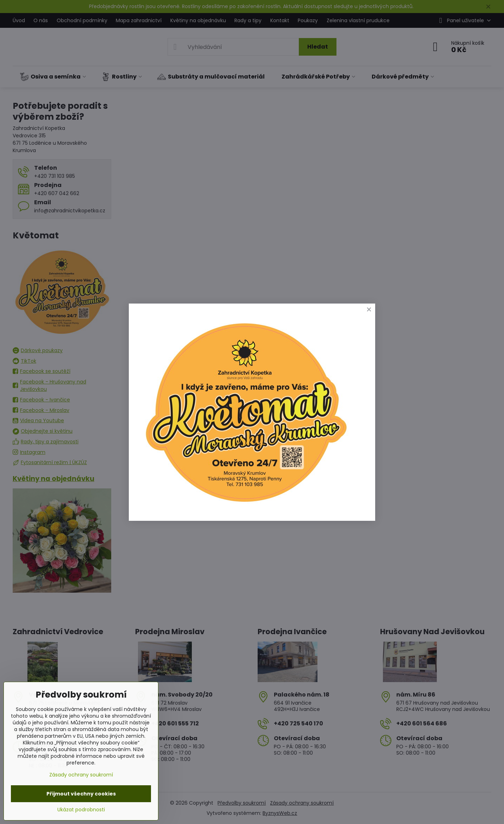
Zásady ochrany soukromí (81, 775)
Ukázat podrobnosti (81, 810)
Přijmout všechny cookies (81, 794)
